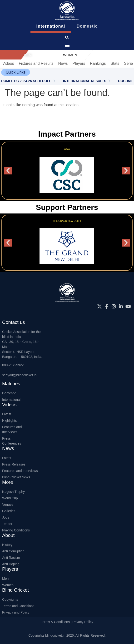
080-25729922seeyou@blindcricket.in (19, 370)
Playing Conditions (16, 530)
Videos (8, 63)
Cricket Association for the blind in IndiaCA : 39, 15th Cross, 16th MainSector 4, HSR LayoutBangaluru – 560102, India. (22, 344)
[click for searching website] (67, 37)
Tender (7, 524)
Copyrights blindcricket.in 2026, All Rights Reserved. (67, 635)
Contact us (14, 322)
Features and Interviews (12, 429)
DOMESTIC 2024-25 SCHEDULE (26, 81)
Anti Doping (11, 564)
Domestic (9, 393)
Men (5, 579)
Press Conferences (12, 441)
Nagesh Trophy (13, 492)
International (11, 400)
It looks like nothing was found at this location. (41, 105)
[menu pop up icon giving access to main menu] (67, 46)
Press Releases (14, 464)
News (63, 63)
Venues (8, 505)
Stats (115, 63)
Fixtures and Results (36, 63)
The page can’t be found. (57, 93)
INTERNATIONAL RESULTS (85, 81)
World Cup (10, 498)
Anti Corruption (13, 551)
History (7, 545)
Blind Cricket (15, 590)
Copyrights (10, 599)
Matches (11, 384)
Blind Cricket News (16, 477)
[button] (16, 72)
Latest (7, 414)
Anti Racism (11, 558)
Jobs (6, 517)
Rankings (98, 63)
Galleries (9, 511)
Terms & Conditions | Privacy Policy (67, 622)
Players (79, 63)
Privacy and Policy (16, 612)
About (8, 535)
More (8, 482)
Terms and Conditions (18, 606)
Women (8, 585)
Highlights (9, 421)
